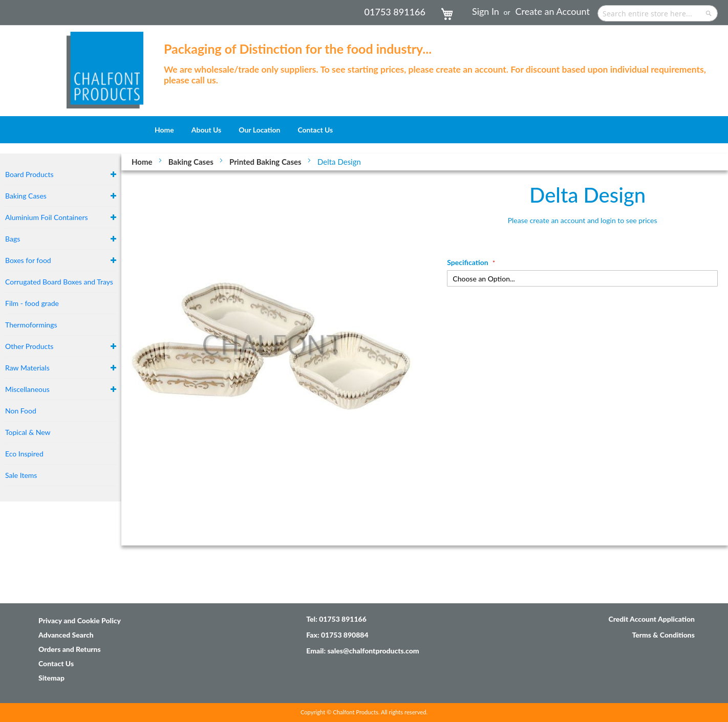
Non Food (21, 411)
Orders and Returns (70, 649)
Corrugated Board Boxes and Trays (59, 282)
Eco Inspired (24, 454)
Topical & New (28, 432)
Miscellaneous (27, 389)
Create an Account (553, 11)
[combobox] (658, 13)
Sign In (486, 11)
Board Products (29, 174)
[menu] (364, 130)
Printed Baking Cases (266, 162)
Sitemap (51, 678)
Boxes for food (28, 260)
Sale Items (21, 475)
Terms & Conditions (663, 635)
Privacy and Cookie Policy (80, 620)
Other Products (29, 346)
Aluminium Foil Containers (47, 217)
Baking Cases (192, 162)
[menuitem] (164, 130)
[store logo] (105, 65)
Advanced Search (66, 635)
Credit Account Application (651, 619)
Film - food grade (32, 303)
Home (143, 162)
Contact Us (56, 663)
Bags (13, 239)
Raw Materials (27, 368)
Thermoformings (31, 325)
